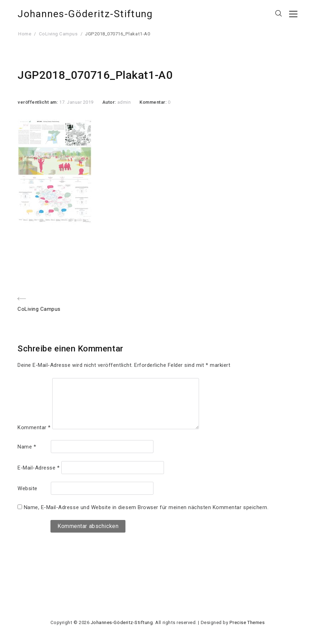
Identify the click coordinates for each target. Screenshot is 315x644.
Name (27, 447)
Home (25, 34)
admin (124, 102)
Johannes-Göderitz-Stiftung (85, 14)
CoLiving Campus (58, 34)
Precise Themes (247, 622)
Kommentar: (154, 102)
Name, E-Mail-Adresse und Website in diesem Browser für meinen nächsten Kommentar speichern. (146, 507)
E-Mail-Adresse (39, 468)
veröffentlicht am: (38, 102)
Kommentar (34, 427)
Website (28, 488)
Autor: (110, 102)
